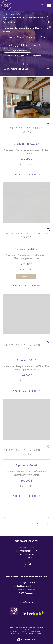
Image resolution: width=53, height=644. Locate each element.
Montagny (38, 56)
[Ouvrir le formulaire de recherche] (42, 5)
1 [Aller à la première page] (5, 523)
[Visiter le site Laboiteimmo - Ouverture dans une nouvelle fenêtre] (26, 638)
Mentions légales (36, 631)
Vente (5, 22)
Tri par (26, 64)
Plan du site (25, 631)
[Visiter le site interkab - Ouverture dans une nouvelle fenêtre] (33, 613)
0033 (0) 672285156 (26, 583)
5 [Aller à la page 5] (37, 523)
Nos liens (21, 633)
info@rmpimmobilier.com (27, 551)
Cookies (40, 633)
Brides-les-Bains (28, 45)
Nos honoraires (15, 631)
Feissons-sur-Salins (15, 56)
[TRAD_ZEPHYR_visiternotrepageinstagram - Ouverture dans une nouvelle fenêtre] (30, 564)
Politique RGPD (30, 633)
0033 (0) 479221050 (26, 547)
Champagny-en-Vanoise (17, 50)
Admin (13, 633)
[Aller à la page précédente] (5, 518)
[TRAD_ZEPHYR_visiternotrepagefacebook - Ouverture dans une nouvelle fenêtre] (23, 564)
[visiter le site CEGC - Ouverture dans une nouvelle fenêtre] (14, 613)
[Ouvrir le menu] (49, 5)
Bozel (9, 45)
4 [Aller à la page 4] (26, 523)
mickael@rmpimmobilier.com (26, 586)
